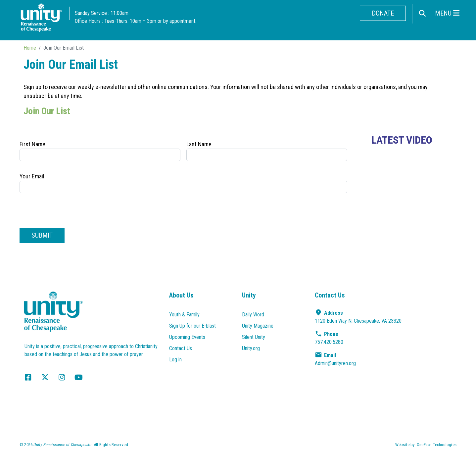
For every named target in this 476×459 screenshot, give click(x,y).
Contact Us (181, 348)
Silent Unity (254, 337)
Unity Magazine (258, 326)
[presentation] (70, 211)
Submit (42, 235)
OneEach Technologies (437, 445)
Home (30, 48)
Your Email (32, 176)
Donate (383, 13)
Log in (175, 360)
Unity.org (251, 348)
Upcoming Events (187, 337)
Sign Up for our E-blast (192, 326)
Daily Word (253, 315)
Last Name (199, 144)
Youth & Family (184, 315)
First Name (32, 144)
